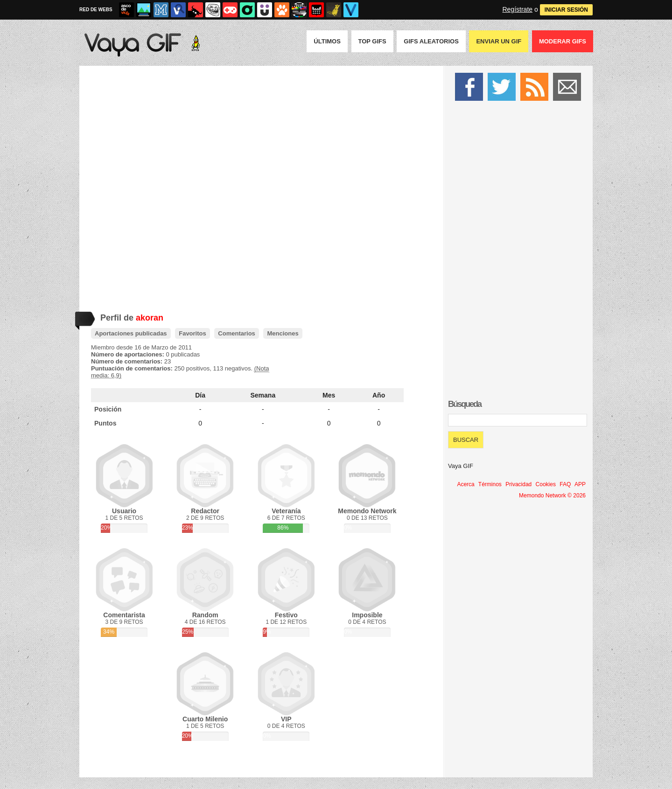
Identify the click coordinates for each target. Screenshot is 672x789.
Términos (490, 484)
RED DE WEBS (96, 10)
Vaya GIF (461, 466)
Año (379, 395)
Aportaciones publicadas (131, 333)
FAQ (565, 484)
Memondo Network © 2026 (552, 496)
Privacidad (518, 484)
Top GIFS (372, 41)
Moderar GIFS (563, 41)
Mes (329, 395)
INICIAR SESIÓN (566, 10)
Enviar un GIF (499, 41)
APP (580, 484)
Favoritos (192, 333)
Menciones (283, 333)
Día (200, 395)
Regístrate (517, 9)
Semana (263, 395)
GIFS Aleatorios (431, 41)
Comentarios (236, 333)
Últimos (327, 41)
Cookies (546, 484)
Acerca (465, 484)
